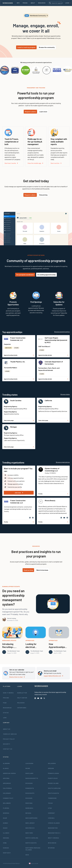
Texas (50, 803)
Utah (50, 808)
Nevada (28, 813)
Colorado (7, 793)
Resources (7, 708)
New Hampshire (31, 818)
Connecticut (8, 798)
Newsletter (22, 693)
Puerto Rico (53, 778)
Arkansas (7, 783)
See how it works (11, 163)
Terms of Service (10, 734)
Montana (29, 803)
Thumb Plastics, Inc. (18, 362)
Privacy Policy (9, 739)
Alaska (6, 768)
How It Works (8, 693)
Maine (28, 768)
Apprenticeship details (19, 355)
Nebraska (29, 808)
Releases (21, 703)
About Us (7, 729)
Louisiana (29, 763)
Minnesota (30, 788)
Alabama (6, 763)
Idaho (5, 828)
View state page (19, 420)
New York (29, 833)
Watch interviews (42, 570)
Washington (53, 828)
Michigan (13, 427)
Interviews (22, 708)
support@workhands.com (53, 676)
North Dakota (31, 843)
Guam (5, 818)
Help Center (22, 698)
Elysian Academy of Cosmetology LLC (52, 470)
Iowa (5, 843)
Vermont (51, 813)
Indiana (6, 838)
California (48, 400)
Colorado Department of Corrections (54, 363)
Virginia (51, 818)
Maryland (29, 773)
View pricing (43, 195)
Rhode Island (53, 783)
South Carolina (16, 400)
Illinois (6, 833)
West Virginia (53, 838)
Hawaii (6, 823)
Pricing (6, 698)
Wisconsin (52, 843)
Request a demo (30, 112)
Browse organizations (63, 462)
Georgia (6, 813)
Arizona (6, 778)
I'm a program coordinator (25, 275)
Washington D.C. (54, 833)
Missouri (29, 798)
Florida (6, 808)
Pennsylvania (54, 773)
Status (6, 713)
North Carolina (32, 838)
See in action (56, 163)
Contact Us (8, 749)
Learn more (43, 112)
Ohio (27, 855)
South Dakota (54, 793)
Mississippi (30, 793)
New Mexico (30, 828)
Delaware (7, 803)
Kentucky (7, 853)
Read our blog (28, 570)
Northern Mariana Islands (33, 849)
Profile (53, 494)
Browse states (65, 394)
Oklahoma (52, 763)
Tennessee (52, 798)
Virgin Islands (54, 823)
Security (7, 744)
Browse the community (47, 47)
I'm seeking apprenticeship (46, 275)
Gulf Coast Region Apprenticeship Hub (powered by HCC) (56, 340)
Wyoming (51, 848)
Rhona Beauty (50, 500)
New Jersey (30, 823)
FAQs (5, 703)
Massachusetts (32, 778)
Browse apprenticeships (62, 332)
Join (5, 718)
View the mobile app (35, 163)
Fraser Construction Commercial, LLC (18, 339)
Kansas (6, 848)
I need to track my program (26, 47)
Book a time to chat (17, 677)
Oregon (51, 768)
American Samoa (9, 773)
